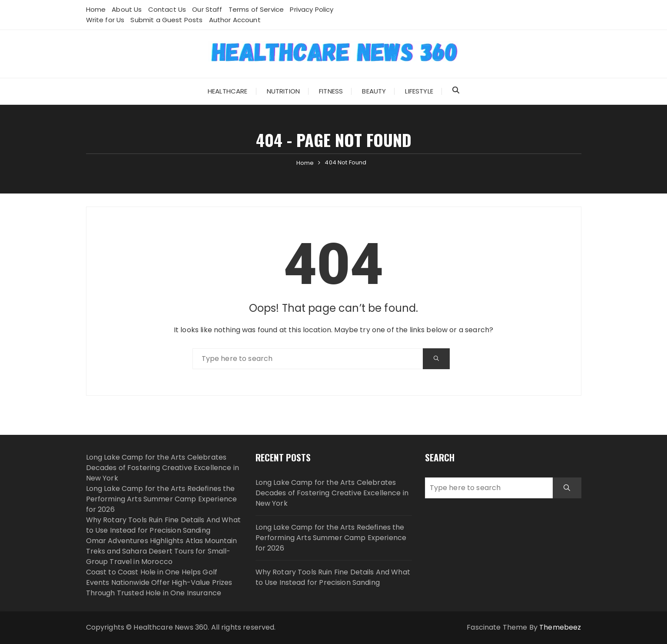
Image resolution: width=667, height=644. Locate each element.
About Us (127, 9)
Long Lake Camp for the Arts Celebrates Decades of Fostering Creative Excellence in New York (163, 468)
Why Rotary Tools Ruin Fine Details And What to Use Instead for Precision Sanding (163, 525)
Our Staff (207, 9)
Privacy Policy (312, 9)
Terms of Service (256, 9)
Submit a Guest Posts (166, 20)
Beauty (374, 91)
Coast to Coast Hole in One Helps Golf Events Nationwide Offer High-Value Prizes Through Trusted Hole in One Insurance (159, 582)
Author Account (235, 20)
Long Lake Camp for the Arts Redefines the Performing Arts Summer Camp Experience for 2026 (162, 499)
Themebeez (560, 627)
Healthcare (228, 91)
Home (96, 9)
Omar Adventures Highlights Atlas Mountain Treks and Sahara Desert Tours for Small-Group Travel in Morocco (162, 551)
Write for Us (105, 20)
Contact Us (167, 9)
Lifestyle (419, 91)
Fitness (331, 91)
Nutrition (283, 91)
